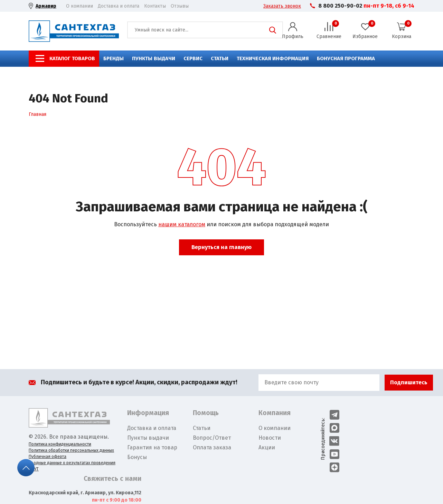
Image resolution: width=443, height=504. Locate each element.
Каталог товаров (72, 58)
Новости (270, 438)
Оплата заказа (212, 447)
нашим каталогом (182, 224)
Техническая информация (273, 58)
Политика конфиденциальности (60, 444)
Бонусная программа (346, 58)
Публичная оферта (48, 457)
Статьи (220, 58)
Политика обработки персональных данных (71, 450)
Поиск (273, 30)
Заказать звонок (282, 6)
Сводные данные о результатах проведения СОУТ (72, 466)
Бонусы (137, 457)
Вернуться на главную (221, 247)
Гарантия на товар (152, 447)
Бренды (114, 58)
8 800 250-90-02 (340, 6)
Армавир (46, 6)
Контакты (155, 6)
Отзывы (180, 6)
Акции (267, 447)
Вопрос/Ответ (212, 438)
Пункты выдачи (154, 58)
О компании (79, 6)
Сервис (193, 58)
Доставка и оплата (119, 6)
